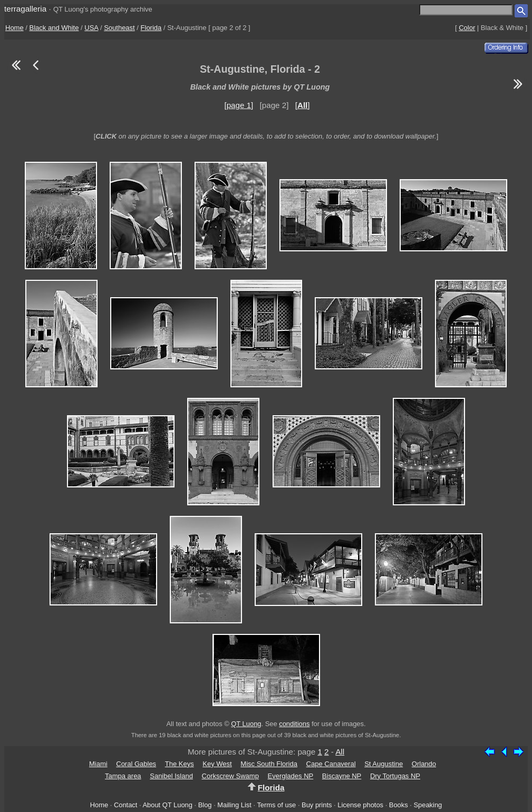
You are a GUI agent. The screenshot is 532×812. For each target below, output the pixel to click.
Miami (98, 764)
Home (14, 28)
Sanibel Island (171, 776)
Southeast (119, 28)
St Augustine (384, 764)
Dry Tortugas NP (395, 776)
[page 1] (239, 105)
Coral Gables (136, 764)
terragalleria (25, 9)
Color (467, 28)
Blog (205, 805)
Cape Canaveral (331, 764)
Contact (125, 805)
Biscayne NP (342, 776)
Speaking (428, 805)
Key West (217, 764)
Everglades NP (291, 776)
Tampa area (123, 776)
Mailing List (234, 805)
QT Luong (246, 724)
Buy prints (317, 805)
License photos (360, 805)
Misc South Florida (269, 764)
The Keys (180, 764)
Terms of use (276, 805)
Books (399, 805)
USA (91, 28)
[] (303, 105)
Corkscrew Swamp (230, 776)
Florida (151, 28)
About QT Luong (167, 805)
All (340, 752)
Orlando (424, 764)
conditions (294, 724)
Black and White (54, 28)
